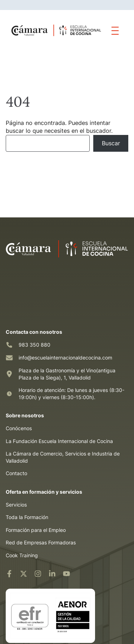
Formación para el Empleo (36, 530)
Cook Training (22, 555)
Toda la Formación (27, 517)
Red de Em (18, 542)
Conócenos (19, 428)
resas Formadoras (55, 542)
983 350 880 (34, 345)
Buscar (111, 143)
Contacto (16, 473)
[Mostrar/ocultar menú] (115, 30)
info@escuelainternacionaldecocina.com (65, 358)
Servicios (16, 505)
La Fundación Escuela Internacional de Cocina (59, 441)
